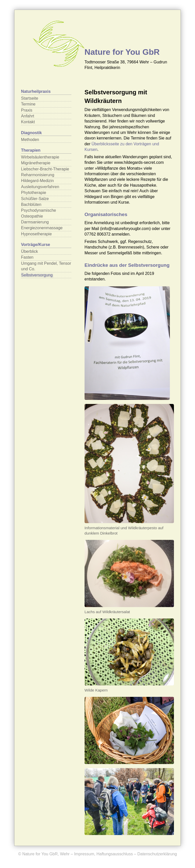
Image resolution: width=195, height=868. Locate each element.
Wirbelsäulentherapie (40, 157)
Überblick (30, 251)
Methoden (30, 140)
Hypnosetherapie (36, 234)
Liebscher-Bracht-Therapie (45, 169)
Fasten (27, 257)
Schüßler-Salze (35, 199)
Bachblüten (31, 205)
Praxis (27, 110)
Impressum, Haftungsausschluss (103, 854)
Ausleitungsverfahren (40, 187)
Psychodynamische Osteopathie (39, 213)
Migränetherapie (36, 163)
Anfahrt (28, 116)
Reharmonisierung (38, 175)
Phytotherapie (34, 193)
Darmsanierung (35, 222)
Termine (28, 104)
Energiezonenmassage (42, 228)
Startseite (30, 98)
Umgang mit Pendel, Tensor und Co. (46, 266)
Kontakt (28, 122)
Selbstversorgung (37, 275)
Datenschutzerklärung (157, 854)
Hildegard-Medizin (37, 181)
